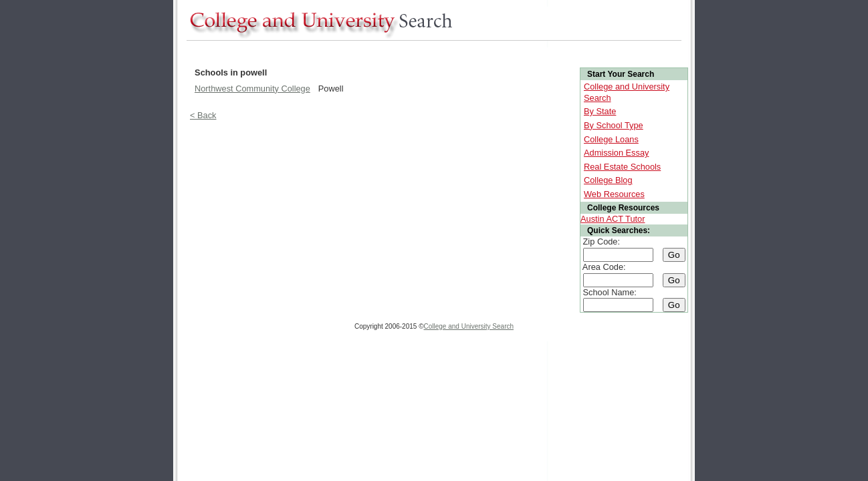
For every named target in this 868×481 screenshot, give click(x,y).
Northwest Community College (252, 89)
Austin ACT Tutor (613, 219)
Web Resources (614, 194)
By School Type (614, 125)
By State (600, 111)
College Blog (608, 180)
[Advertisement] (430, 52)
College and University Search (469, 326)
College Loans (611, 139)
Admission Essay (616, 153)
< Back (203, 115)
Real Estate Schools (622, 167)
